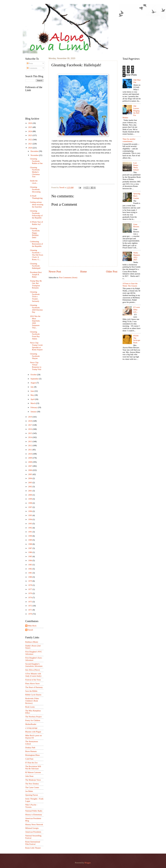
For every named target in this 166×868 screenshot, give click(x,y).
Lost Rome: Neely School (136, 166)
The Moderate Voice (33, 780)
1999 (30, 499)
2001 (30, 491)
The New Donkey (32, 784)
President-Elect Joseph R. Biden (36, 275)
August (33, 383)
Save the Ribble (31, 691)
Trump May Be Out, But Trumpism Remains (36, 284)
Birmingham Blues (33, 755)
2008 (30, 462)
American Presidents (33, 832)
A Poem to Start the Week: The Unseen (130, 285)
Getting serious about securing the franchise (37, 204)
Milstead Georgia (32, 828)
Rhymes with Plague (33, 732)
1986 (30, 552)
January (34, 412)
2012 (30, 445)
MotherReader (31, 724)
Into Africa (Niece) (33, 670)
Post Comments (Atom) (68, 278)
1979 (30, 581)
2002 (30, 487)
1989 (30, 540)
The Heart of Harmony (34, 687)
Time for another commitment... (129, 140)
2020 (30, 148)
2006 (30, 470)
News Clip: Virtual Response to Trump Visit (36, 366)
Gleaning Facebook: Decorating (35, 189)
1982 (30, 569)
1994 (30, 519)
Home (84, 272)
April (33, 399)
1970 (30, 614)
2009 (30, 458)
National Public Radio (34, 811)
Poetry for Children (33, 720)
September (35, 379)
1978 (30, 585)
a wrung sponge (31, 728)
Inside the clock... (34, 182)
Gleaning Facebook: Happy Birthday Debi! (35, 233)
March (33, 403)
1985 (30, 556)
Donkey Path (30, 748)
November (35, 155)
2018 (30, 421)
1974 (30, 598)
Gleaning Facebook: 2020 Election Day (36, 309)
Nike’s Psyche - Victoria (31, 806)
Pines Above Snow (32, 684)
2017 (30, 425)
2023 (30, 135)
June (32, 391)
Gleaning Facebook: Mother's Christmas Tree (35, 172)
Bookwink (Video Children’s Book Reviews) (32, 701)
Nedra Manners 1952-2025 (137, 256)
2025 (30, 127)
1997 (30, 507)
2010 (30, 454)
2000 (30, 495)
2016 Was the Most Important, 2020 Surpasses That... (35, 322)
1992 (30, 528)
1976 (30, 593)
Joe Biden (29, 791)
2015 (30, 433)
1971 (30, 610)
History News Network (34, 824)
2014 (30, 437)
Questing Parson (32, 795)
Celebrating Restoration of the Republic (37, 244)
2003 (30, 483)
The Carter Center (32, 787)
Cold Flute (29, 759)
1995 (30, 515)
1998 (30, 503)
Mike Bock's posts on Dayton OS (34, 737)
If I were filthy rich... (137, 310)
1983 (30, 565)
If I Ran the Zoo (31, 763)
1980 (30, 577)
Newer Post (55, 272)
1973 (30, 602)
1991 (30, 532)
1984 (30, 560)
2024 (30, 131)
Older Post (112, 272)
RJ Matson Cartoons (33, 772)
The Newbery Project (33, 717)
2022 (30, 140)
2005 (30, 474)
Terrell (62, 187)
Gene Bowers (136, 226)
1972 (30, 606)
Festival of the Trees (33, 680)
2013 (30, 441)
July (32, 387)
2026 (30, 123)
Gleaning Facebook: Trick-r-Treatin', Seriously (35, 297)
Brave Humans (31, 751)
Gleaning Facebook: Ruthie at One (36, 161)
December (35, 151)
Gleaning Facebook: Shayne (35, 356)
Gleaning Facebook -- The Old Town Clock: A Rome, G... (37, 255)
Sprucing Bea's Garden (137, 196)
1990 (30, 536)
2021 (30, 144)
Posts (30, 63)
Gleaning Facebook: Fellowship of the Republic (36, 214)
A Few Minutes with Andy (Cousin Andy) (33, 675)
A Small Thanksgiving (36, 197)
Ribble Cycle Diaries (33, 695)
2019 (30, 417)
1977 (30, 589)
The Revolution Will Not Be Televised (33, 768)
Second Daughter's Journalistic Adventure (34, 665)
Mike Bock (32, 626)
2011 (30, 450)
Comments (32, 68)
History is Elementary (34, 815)
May (32, 395)
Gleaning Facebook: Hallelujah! (35, 266)
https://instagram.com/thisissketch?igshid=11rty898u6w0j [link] (78, 167)
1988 (30, 544)
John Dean (29, 776)
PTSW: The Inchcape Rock (137, 339)
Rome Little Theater (33, 848)
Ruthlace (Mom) (32, 642)
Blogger (88, 863)
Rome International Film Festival (33, 843)
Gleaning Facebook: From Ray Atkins (35, 335)
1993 (30, 524)
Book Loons (30, 707)
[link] (73, 161)
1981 (30, 573)
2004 (30, 478)
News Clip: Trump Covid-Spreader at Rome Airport (37, 346)
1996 (30, 511)
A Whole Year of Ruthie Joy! (37, 223)
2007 (30, 466)
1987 (30, 548)
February (34, 407)
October (34, 375)
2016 (30, 429)
